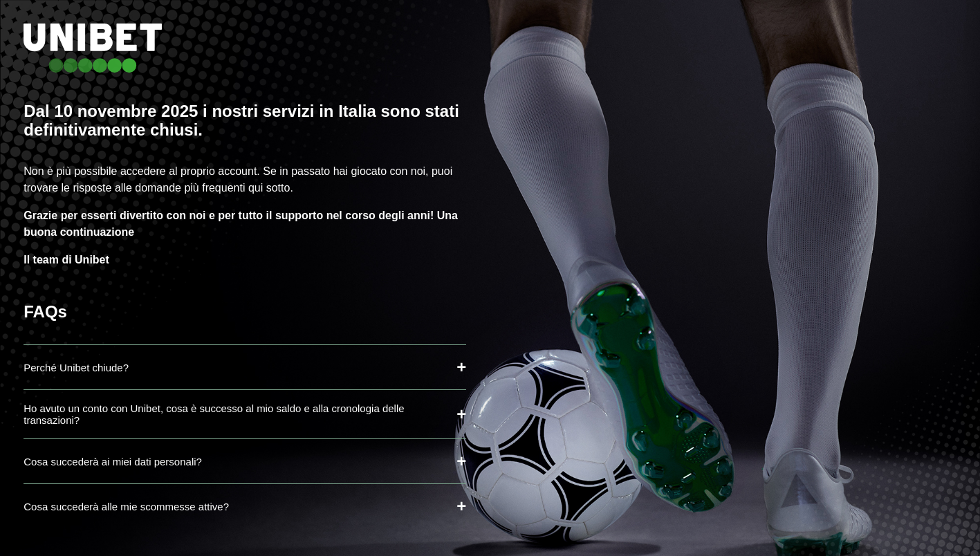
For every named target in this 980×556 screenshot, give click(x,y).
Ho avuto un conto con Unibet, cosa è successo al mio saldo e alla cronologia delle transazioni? (214, 414)
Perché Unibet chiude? (76, 368)
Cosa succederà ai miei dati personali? (113, 462)
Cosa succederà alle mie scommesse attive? (126, 507)
